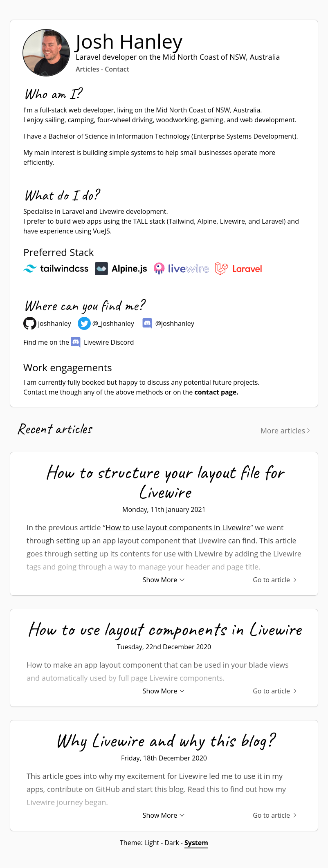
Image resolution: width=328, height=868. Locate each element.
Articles (88, 69)
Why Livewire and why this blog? (164, 740)
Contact (117, 69)
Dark (172, 843)
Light (152, 843)
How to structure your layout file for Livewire (164, 482)
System (196, 843)
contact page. (216, 392)
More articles (286, 431)
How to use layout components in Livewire (178, 527)
